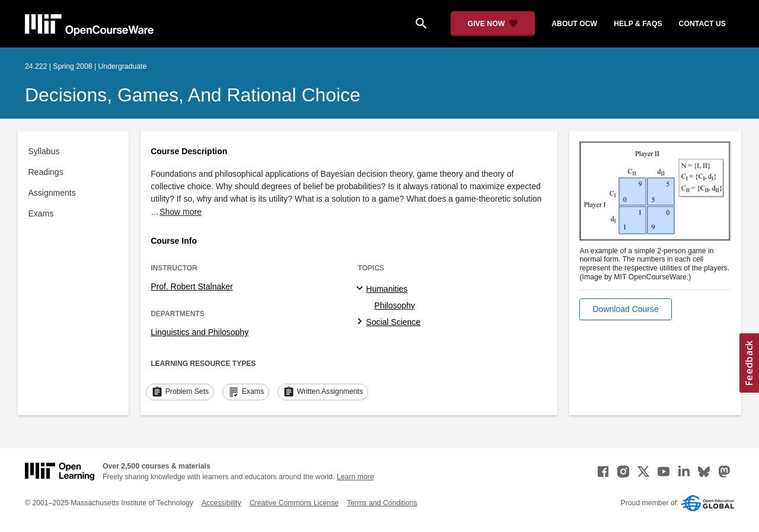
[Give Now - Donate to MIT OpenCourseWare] (493, 24)
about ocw (574, 24)
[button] (625, 309)
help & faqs (638, 24)
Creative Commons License (294, 503)
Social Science (393, 322)
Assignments (52, 193)
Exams (41, 214)
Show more (181, 212)
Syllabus (44, 151)
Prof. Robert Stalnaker (192, 286)
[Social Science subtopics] (361, 322)
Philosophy (395, 305)
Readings (46, 172)
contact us (702, 24)
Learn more (355, 477)
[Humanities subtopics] (361, 289)
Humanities (387, 289)
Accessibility (221, 503)
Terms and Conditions (382, 503)
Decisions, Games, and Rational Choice (193, 95)
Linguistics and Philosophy (200, 332)
